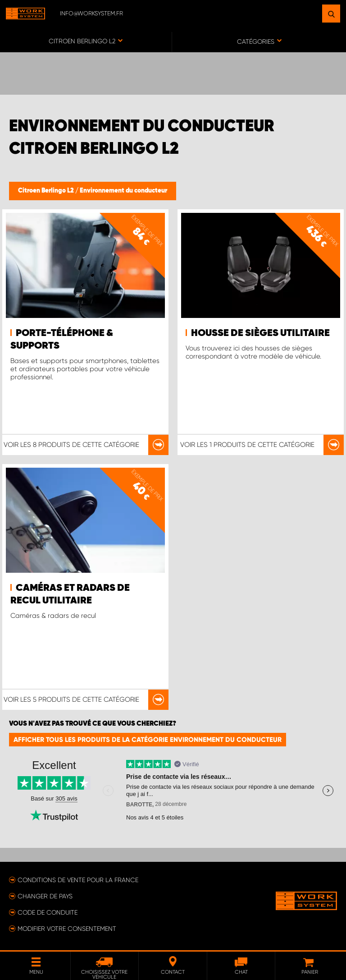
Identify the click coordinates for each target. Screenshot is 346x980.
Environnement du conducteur (123, 191)
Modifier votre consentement (67, 929)
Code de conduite (48, 912)
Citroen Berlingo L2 (47, 191)
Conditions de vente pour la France (78, 880)
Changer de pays (45, 896)
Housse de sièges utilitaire (260, 333)
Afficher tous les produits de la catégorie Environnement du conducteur (148, 740)
